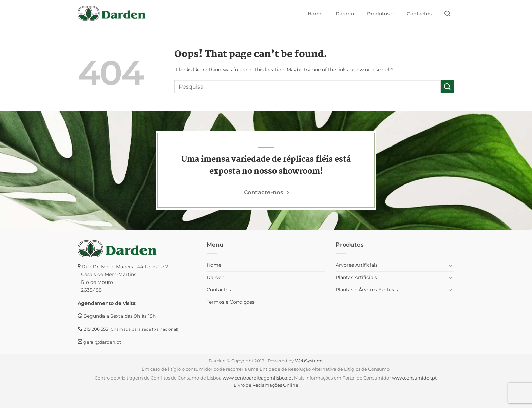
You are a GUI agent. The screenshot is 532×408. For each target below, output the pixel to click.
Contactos (419, 14)
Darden (345, 14)
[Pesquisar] (447, 14)
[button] (8, 394)
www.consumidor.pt (414, 378)
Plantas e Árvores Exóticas (367, 290)
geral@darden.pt (102, 342)
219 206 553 (96, 329)
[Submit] (448, 87)
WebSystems (309, 361)
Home (315, 14)
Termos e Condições (231, 302)
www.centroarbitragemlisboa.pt (258, 378)
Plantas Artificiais (356, 277)
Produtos (381, 13)
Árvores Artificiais (357, 265)
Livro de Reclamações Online (266, 385)
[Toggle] (450, 265)
